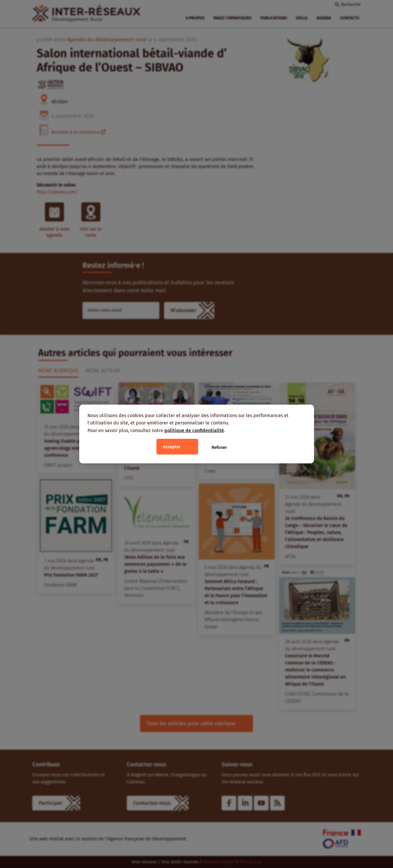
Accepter (172, 447)
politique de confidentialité (194, 430)
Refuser (219, 447)
